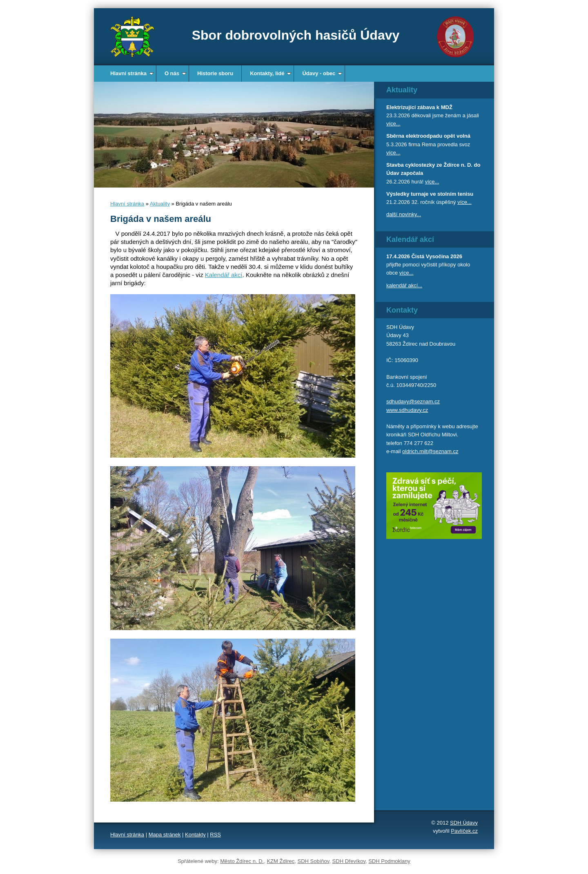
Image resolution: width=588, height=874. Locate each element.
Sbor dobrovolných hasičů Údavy (296, 35)
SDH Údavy (464, 823)
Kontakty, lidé (271, 73)
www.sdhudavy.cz (407, 410)
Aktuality (160, 204)
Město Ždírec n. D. (242, 861)
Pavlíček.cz (464, 831)
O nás (175, 73)
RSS (215, 835)
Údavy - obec (322, 73)
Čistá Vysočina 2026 (437, 256)
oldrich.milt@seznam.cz (430, 451)
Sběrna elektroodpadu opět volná (428, 136)
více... (393, 124)
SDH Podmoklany (389, 861)
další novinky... (404, 214)
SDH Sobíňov (314, 861)
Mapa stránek (165, 835)
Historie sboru (215, 73)
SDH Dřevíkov (349, 861)
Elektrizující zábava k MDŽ (419, 107)
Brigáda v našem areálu (161, 219)
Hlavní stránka (132, 73)
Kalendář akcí (224, 275)
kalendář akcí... (404, 285)
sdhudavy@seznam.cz (413, 401)
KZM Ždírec (281, 861)
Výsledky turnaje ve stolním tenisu (430, 194)
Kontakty (195, 835)
